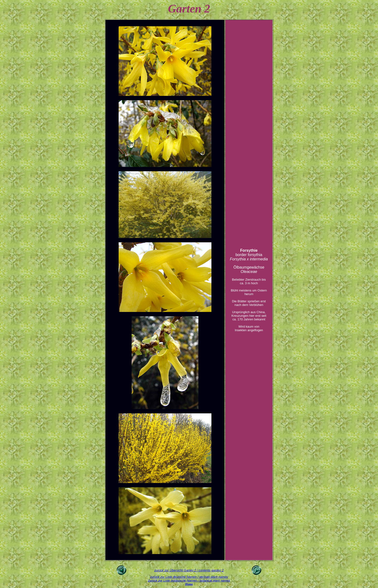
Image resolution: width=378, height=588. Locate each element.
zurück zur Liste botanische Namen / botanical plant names (189, 580)
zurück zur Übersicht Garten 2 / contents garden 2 (189, 570)
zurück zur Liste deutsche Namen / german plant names (189, 577)
